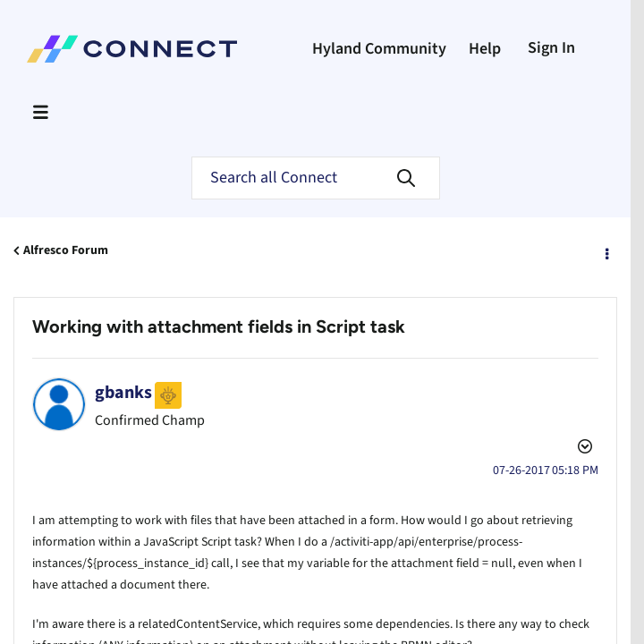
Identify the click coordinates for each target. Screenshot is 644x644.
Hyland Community (379, 49)
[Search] (316, 178)
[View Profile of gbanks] (123, 393)
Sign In (551, 48)
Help (485, 49)
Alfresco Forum (66, 250)
